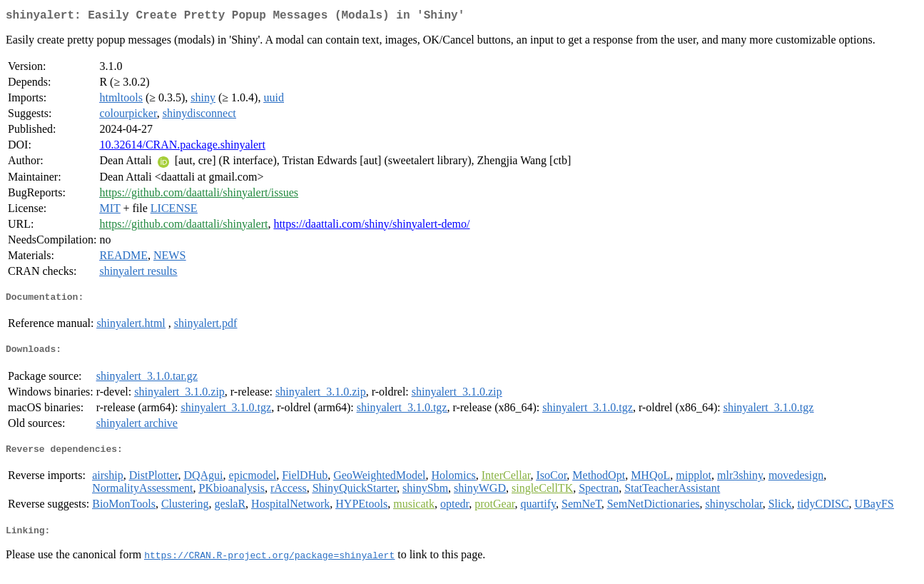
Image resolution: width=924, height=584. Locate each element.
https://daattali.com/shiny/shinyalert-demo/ (371, 227)
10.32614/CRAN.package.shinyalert (182, 147)
